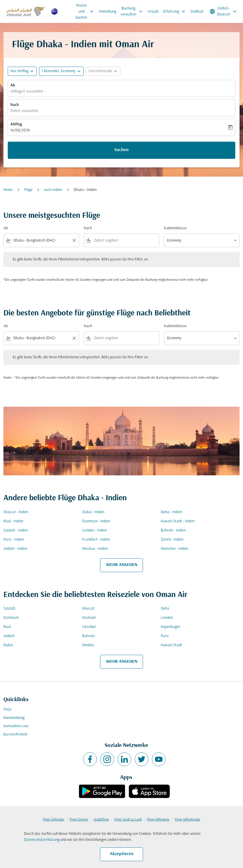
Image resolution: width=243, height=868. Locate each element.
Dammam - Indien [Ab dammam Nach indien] (96, 521)
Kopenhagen (171, 627)
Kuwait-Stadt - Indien (178, 521)
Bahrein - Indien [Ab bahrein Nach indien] (173, 530)
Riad (7, 627)
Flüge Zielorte (79, 820)
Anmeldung (107, 12)
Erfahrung (176, 11)
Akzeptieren (122, 854)
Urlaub (153, 12)
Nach (15, 105)
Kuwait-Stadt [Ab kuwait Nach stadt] (171, 645)
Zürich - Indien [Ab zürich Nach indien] (172, 540)
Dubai (8, 645)
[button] (61, 71)
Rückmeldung (14, 718)
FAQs (8, 710)
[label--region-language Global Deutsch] (224, 11)
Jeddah (9, 636)
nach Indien (53, 190)
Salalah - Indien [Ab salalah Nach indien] (16, 530)
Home (8, 190)
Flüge (28, 190)
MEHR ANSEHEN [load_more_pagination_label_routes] (122, 565)
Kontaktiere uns (16, 726)
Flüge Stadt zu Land (128, 820)
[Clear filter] (74, 240)
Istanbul (89, 627)
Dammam (11, 618)
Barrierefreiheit (15, 734)
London (167, 618)
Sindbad (197, 12)
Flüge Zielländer (53, 820)
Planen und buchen (86, 11)
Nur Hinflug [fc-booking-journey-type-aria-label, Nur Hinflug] (19, 71)
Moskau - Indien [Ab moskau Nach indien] (95, 549)
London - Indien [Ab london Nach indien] (95, 530)
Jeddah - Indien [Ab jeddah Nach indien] (15, 549)
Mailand (89, 618)
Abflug (16, 124)
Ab (13, 85)
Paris (165, 636)
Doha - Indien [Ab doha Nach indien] (171, 512)
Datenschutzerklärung (42, 840)
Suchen (121, 150)
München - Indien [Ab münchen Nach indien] (175, 549)
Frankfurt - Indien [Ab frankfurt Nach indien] (96, 540)
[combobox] (41, 241)
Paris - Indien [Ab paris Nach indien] (14, 540)
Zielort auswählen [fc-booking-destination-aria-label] (24, 111)
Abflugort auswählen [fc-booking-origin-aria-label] (27, 91)
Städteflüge (101, 820)
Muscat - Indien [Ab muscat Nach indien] (16, 512)
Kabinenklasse (175, 228)
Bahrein (88, 636)
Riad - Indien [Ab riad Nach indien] (13, 521)
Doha (165, 609)
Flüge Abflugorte (158, 820)
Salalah (9, 609)
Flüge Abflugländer (188, 820)
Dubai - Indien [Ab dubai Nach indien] (93, 512)
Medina (88, 645)
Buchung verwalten (133, 11)
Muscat (88, 609)
